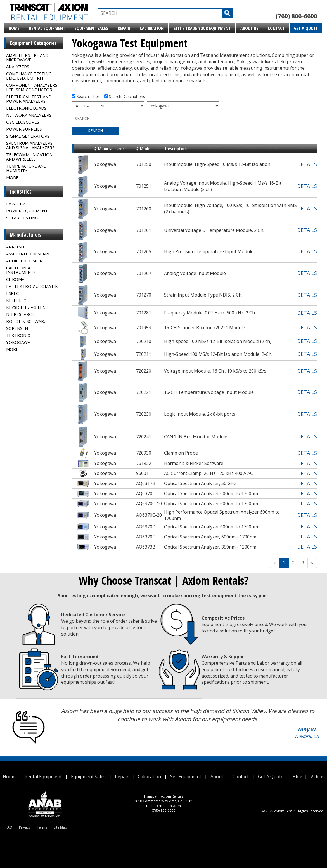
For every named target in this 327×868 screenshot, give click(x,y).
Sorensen (17, 328)
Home (14, 28)
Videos (317, 777)
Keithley (16, 300)
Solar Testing (22, 218)
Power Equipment (27, 211)
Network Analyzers (29, 115)
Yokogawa (18, 342)
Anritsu (15, 247)
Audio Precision (24, 261)
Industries (21, 192)
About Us (249, 28)
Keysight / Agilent (27, 307)
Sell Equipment (186, 777)
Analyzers (18, 67)
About (217, 777)
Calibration (152, 28)
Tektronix (18, 335)
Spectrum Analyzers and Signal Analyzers (30, 145)
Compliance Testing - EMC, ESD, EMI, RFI (30, 76)
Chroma (15, 279)
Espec (12, 293)
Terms (42, 827)
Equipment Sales (91, 28)
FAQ (9, 827)
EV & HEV (16, 204)
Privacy (25, 827)
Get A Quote (306, 28)
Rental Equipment (47, 28)
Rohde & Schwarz (26, 321)
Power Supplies (24, 129)
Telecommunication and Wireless (29, 157)
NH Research (21, 314)
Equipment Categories (33, 43)
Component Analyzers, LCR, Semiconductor (32, 87)
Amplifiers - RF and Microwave (27, 57)
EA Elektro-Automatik (32, 286)
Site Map (60, 827)
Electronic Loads (26, 108)
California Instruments (21, 270)
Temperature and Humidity (26, 168)
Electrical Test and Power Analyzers (29, 99)
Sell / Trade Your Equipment (202, 28)
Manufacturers (26, 235)
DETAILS (307, 164)
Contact (276, 28)
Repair (124, 28)
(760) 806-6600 (296, 16)
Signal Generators (28, 136)
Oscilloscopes (23, 122)
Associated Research (30, 254)
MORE (12, 177)
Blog (298, 777)
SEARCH (95, 130)
